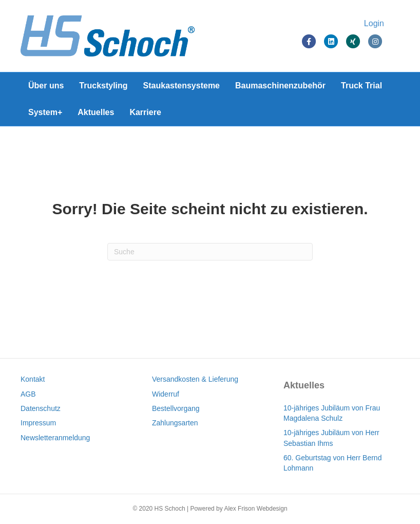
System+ (45, 112)
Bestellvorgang (176, 408)
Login (374, 23)
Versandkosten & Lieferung (195, 379)
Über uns (46, 86)
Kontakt (33, 379)
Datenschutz (41, 408)
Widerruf (166, 394)
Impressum (38, 423)
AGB (28, 394)
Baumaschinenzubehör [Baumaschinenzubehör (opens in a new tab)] (280, 86)
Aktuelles (96, 112)
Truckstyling (103, 86)
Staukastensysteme (182, 86)
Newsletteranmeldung (55, 438)
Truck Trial (361, 86)
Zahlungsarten (175, 423)
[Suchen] (210, 252)
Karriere (145, 112)
